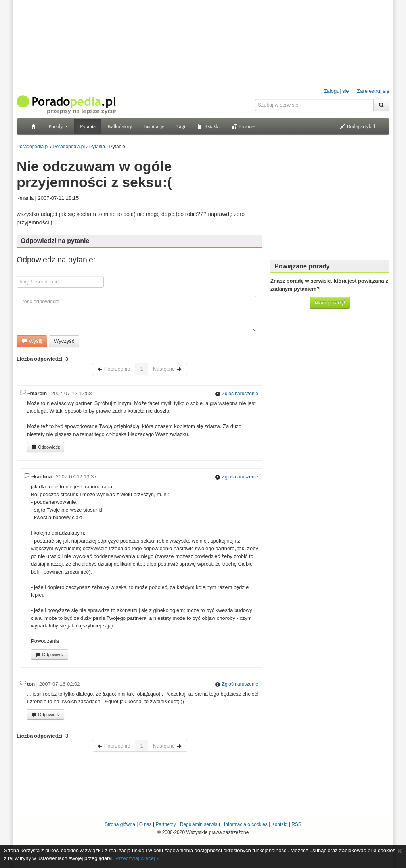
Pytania (88, 126)
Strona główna (120, 824)
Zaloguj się (336, 91)
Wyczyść (64, 341)
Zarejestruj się (373, 91)
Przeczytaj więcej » (137, 858)
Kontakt (280, 824)
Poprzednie (114, 369)
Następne (168, 369)
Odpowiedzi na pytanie (55, 241)
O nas (146, 824)
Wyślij (32, 341)
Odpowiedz (46, 447)
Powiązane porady (302, 266)
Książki (208, 126)
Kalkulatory (120, 126)
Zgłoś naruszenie (237, 394)
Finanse (243, 126)
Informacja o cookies (246, 824)
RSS (296, 824)
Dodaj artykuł (357, 126)
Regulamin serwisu (200, 824)
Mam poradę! (330, 303)
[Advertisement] (330, 204)
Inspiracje (154, 126)
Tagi (181, 126)
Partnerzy (166, 824)
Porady (58, 126)
